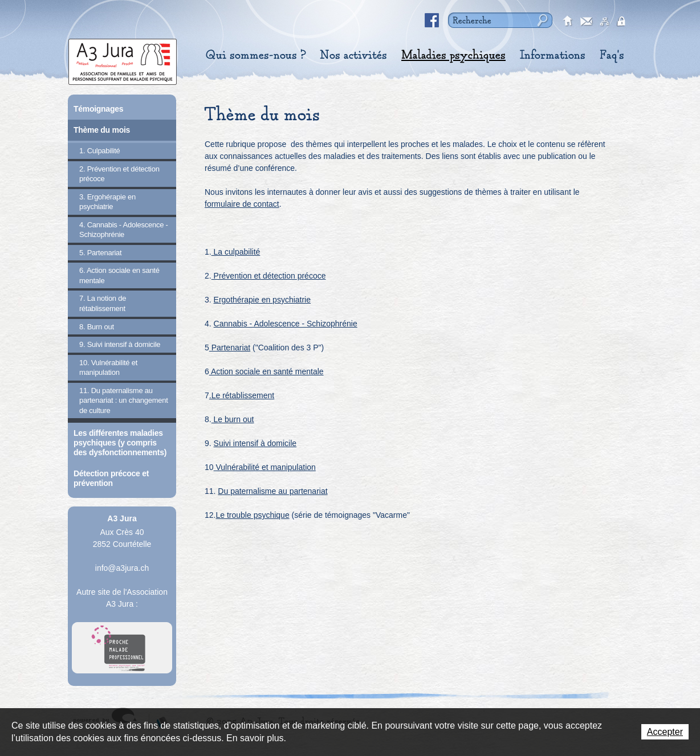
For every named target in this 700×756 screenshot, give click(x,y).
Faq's (612, 55)
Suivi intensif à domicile (255, 443)
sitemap (605, 22)
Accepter (665, 732)
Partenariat (230, 348)
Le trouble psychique (252, 515)
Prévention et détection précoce (269, 276)
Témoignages (98, 109)
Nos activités (353, 55)
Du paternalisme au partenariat (272, 491)
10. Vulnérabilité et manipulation (108, 368)
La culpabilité (236, 252)
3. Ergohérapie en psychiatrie (107, 202)
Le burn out (233, 419)
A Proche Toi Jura (122, 648)
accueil (568, 22)
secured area (623, 22)
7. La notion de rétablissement (103, 303)
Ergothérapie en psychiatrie (262, 300)
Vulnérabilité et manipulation (265, 467)
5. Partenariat (100, 253)
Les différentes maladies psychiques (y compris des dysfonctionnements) (120, 443)
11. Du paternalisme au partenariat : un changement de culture (124, 401)
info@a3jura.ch (122, 568)
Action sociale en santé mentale (266, 371)
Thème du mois (102, 130)
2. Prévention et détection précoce (119, 174)
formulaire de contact (242, 204)
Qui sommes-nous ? (256, 55)
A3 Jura (123, 59)
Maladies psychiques (453, 55)
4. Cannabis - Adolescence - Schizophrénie (124, 230)
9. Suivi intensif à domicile (120, 344)
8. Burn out (97, 327)
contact (587, 22)
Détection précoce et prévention (111, 478)
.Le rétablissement (242, 395)
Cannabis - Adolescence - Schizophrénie (286, 324)
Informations (553, 55)
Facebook (432, 21)
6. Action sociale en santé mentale (119, 275)
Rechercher (541, 20)
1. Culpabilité (100, 151)
